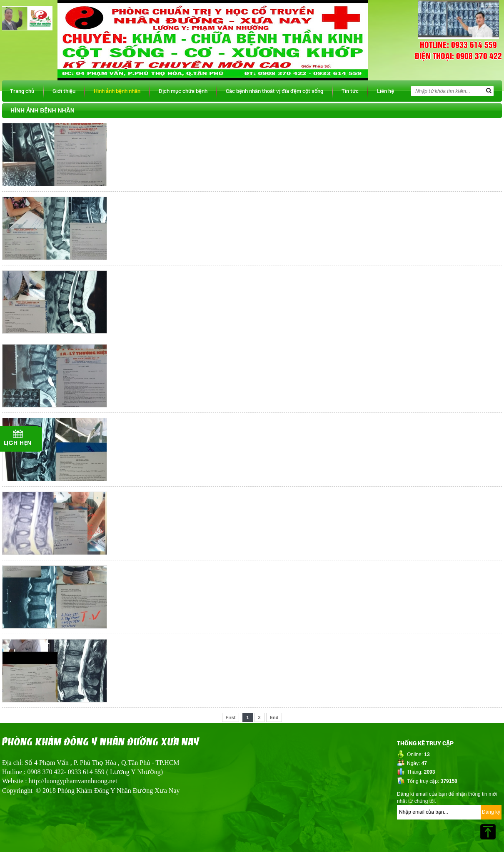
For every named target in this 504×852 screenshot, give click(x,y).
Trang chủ (22, 91)
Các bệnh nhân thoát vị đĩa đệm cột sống (274, 91)
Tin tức (350, 91)
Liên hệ (385, 91)
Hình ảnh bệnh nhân (117, 91)
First (231, 717)
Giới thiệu (64, 91)
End (274, 717)
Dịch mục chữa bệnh (183, 91)
